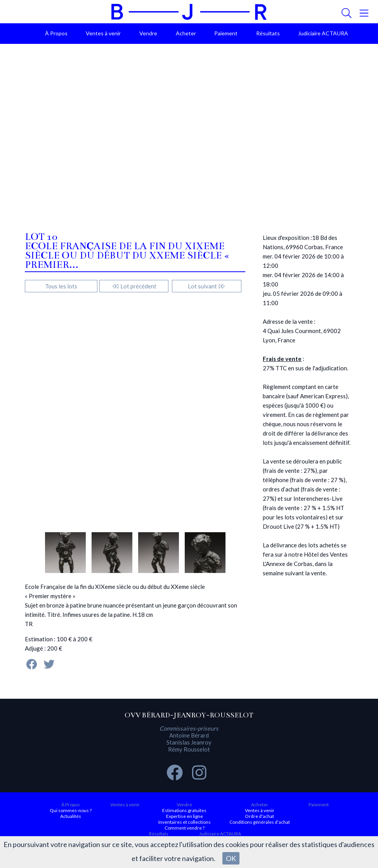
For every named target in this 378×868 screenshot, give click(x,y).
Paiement (226, 33)
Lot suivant (207, 286)
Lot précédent (134, 286)
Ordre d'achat (259, 816)
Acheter (186, 33)
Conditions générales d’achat (260, 822)
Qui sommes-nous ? (71, 810)
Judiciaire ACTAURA (323, 33)
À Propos (56, 33)
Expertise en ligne (185, 816)
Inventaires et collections (185, 822)
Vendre (148, 33)
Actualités (71, 816)
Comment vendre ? (185, 828)
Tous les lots (61, 286)
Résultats (268, 33)
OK (231, 858)
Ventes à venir (103, 33)
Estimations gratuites (184, 810)
